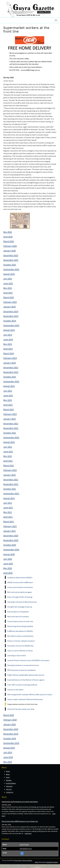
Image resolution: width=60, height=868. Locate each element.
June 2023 (8, 395)
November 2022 (11, 428)
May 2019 (8, 762)
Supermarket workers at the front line (22, 704)
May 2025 (8, 288)
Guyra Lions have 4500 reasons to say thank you (20, 821)
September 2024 (11, 325)
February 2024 (10, 358)
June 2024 (8, 339)
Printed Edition (11, 783)
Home (8, 771)
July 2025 (8, 279)
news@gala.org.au (26, 849)
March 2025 (9, 297)
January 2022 (10, 475)
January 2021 (10, 531)
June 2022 (8, 451)
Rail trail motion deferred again (20, 592)
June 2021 (8, 508)
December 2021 (11, 480)
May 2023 (8, 400)
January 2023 (10, 419)
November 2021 (11, 484)
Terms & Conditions (27, 860)
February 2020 (10, 720)
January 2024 (10, 363)
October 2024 (10, 321)
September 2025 (11, 269)
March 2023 (9, 409)
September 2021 (11, 493)
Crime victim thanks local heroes (20, 587)
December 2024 (11, 311)
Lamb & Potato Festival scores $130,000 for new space (28, 660)
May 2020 (8, 568)
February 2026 (10, 246)
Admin (37, 862)
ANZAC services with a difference (20, 582)
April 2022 (8, 461)
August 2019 (9, 748)
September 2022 (11, 437)
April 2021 (8, 517)
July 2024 (8, 335)
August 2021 (9, 498)
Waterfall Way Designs (52, 862)
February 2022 (10, 470)
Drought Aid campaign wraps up (20, 607)
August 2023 (9, 386)
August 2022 (9, 442)
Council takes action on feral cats (20, 621)
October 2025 (10, 265)
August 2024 (9, 330)
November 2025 (11, 260)
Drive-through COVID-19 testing (20, 597)
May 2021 (8, 512)
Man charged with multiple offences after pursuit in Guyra (30, 694)
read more (28, 833)
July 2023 (8, 391)
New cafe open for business (18, 617)
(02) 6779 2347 (24, 845)
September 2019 (11, 743)
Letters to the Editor (15, 690)
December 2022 (11, 423)
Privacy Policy (18, 860)
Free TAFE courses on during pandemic (22, 685)
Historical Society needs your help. (21, 709)
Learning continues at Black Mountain (22, 602)
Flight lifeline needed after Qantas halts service (26, 675)
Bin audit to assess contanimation (20, 636)
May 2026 (8, 232)
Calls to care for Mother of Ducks (20, 651)
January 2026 (10, 251)
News (8, 774)
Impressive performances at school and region (20, 802)
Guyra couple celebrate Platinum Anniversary (25, 699)
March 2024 (9, 353)
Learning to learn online (17, 655)
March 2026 (9, 241)
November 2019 (11, 734)
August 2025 (9, 274)
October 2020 (10, 545)
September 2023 (11, 381)
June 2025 (8, 283)
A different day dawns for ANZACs (20, 631)
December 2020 (11, 536)
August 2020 (9, 554)
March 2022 (9, 465)
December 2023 (11, 367)
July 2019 (8, 752)
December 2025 (11, 255)
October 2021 (10, 489)
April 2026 (8, 237)
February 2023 (10, 414)
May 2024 (8, 344)
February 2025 (10, 302)
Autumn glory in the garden (18, 612)
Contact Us (10, 792)
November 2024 (11, 316)
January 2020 (10, 724)
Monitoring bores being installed (20, 626)
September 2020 (11, 550)
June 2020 (8, 564)
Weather (9, 780)
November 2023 (11, 372)
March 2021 (9, 521)
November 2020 (11, 540)
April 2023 (8, 405)
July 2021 (8, 503)
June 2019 (8, 757)
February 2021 (10, 526)
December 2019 (11, 729)
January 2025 (10, 307)
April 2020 (8, 573)
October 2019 (10, 738)
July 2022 (8, 447)
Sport (8, 777)
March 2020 (9, 715)
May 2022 (8, 456)
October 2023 (10, 377)
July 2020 (8, 559)
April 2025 (8, 293)
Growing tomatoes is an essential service (23, 665)
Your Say (9, 789)
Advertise (9, 786)
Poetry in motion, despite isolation (21, 641)
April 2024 (8, 349)
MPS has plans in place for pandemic (22, 670)
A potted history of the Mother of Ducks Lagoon (26, 680)
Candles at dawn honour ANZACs (20, 578)
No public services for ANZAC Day (20, 646)
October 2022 (10, 433)
